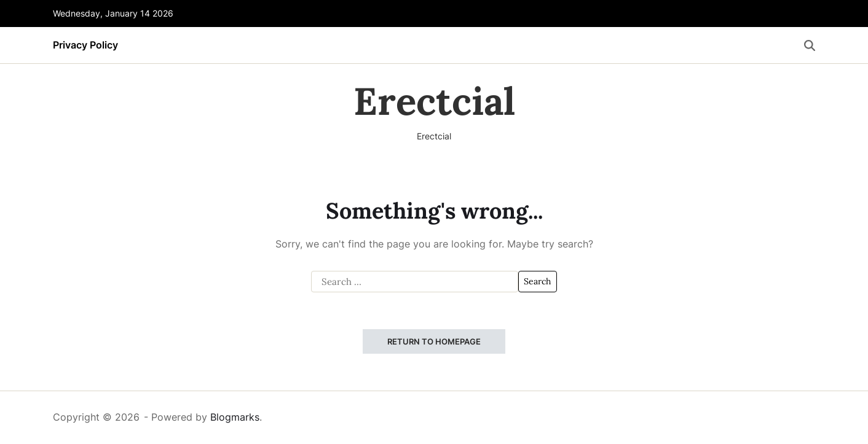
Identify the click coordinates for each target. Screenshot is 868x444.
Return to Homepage (434, 341)
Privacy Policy (85, 45)
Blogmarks (235, 417)
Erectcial (434, 101)
